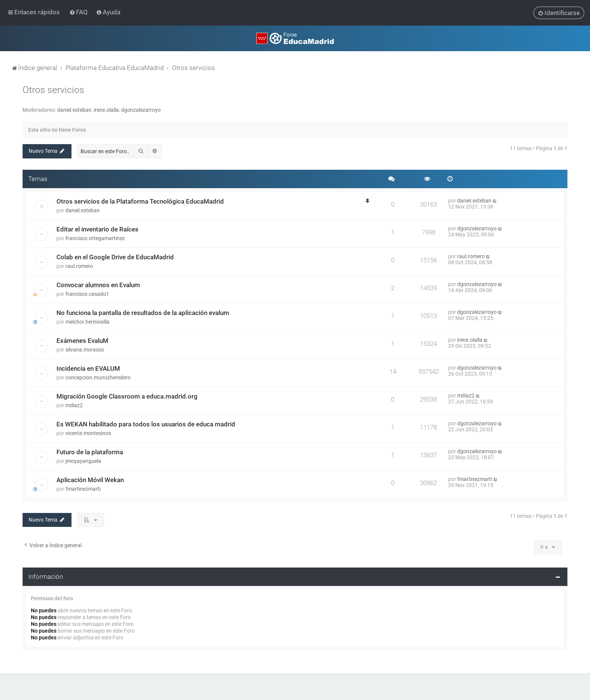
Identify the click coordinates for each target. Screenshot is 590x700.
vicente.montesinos (88, 432)
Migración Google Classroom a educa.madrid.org (127, 396)
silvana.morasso (85, 349)
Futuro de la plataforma (90, 451)
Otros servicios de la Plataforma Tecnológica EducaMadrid (140, 201)
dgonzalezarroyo (141, 110)
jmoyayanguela (83, 460)
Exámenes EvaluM (82, 340)
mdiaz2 (74, 405)
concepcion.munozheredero (98, 377)
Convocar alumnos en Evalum (98, 284)
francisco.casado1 (87, 293)
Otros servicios (53, 89)
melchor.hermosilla (87, 321)
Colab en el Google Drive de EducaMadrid (115, 256)
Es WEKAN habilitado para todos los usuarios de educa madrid (146, 423)
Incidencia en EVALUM (88, 368)
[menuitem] (79, 12)
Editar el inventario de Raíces (97, 228)
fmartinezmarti (83, 488)
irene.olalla (106, 110)
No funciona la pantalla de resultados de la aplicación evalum (143, 312)
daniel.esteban (74, 110)
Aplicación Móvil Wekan (90, 479)
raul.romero (79, 265)
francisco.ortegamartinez (95, 237)
